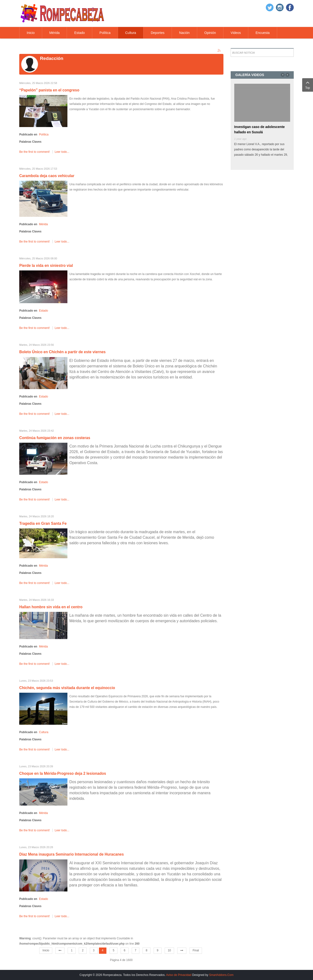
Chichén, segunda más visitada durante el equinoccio (67, 688)
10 (169, 950)
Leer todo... (62, 152)
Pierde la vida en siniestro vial (46, 266)
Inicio (46, 950)
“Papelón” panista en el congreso (49, 90)
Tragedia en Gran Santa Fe (43, 523)
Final (196, 950)
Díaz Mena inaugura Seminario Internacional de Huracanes (72, 854)
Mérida (43, 224)
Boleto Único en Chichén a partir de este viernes (62, 352)
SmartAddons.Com (221, 975)
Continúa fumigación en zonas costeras (55, 438)
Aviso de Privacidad (179, 975)
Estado (43, 311)
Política (44, 135)
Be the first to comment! (35, 152)
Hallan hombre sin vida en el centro (51, 607)
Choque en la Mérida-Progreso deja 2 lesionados (63, 773)
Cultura (44, 732)
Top (308, 84)
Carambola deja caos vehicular (47, 176)
